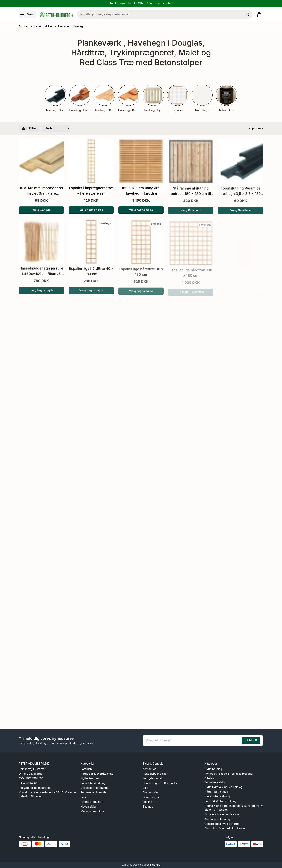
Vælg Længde (41, 215)
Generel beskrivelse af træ (222, 824)
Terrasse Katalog (215, 782)
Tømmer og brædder (94, 792)
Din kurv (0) (150, 792)
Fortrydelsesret (152, 778)
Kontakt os (149, 769)
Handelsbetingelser (155, 774)
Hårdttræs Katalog (216, 792)
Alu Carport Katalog (217, 819)
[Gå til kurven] (260, 15)
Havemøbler (89, 806)
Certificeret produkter (95, 788)
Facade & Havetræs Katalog (222, 814)
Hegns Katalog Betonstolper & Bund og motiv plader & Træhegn (234, 808)
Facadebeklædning (93, 783)
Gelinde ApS (153, 865)
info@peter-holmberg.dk (35, 788)
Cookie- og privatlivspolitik (160, 783)
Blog (146, 788)
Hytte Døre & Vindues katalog (223, 787)
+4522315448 (28, 783)
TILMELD (251, 740)
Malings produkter (92, 811)
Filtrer (29, 128)
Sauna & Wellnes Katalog (221, 801)
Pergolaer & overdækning (97, 774)
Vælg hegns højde (91, 216)
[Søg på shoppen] (248, 14)
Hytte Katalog (213, 769)
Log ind (147, 802)
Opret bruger (151, 797)
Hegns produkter (43, 26)
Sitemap (148, 806)
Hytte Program (90, 778)
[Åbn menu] (27, 14)
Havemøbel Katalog (217, 796)
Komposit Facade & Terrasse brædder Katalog (229, 776)
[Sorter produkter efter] (56, 128)
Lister (84, 797)
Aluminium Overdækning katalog (226, 828)
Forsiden (24, 26)
